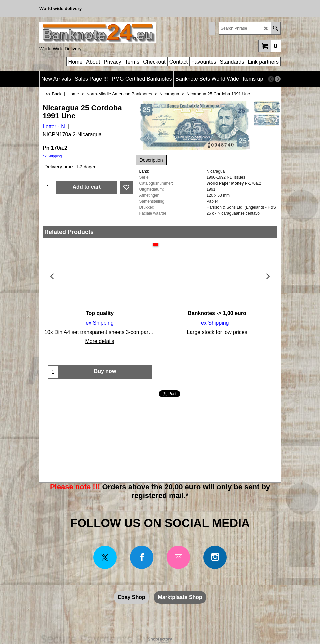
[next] (278, 79)
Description (151, 160)
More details (99, 341)
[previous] (271, 79)
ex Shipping (52, 156)
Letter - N (54, 126)
